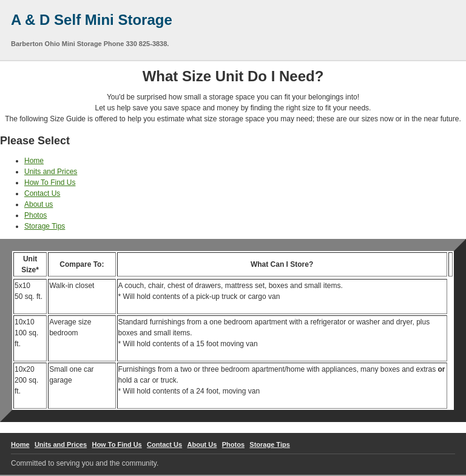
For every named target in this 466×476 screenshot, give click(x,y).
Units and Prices (51, 172)
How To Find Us (50, 183)
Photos (35, 215)
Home (34, 161)
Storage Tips (45, 226)
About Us (202, 444)
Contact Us (42, 193)
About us (39, 204)
